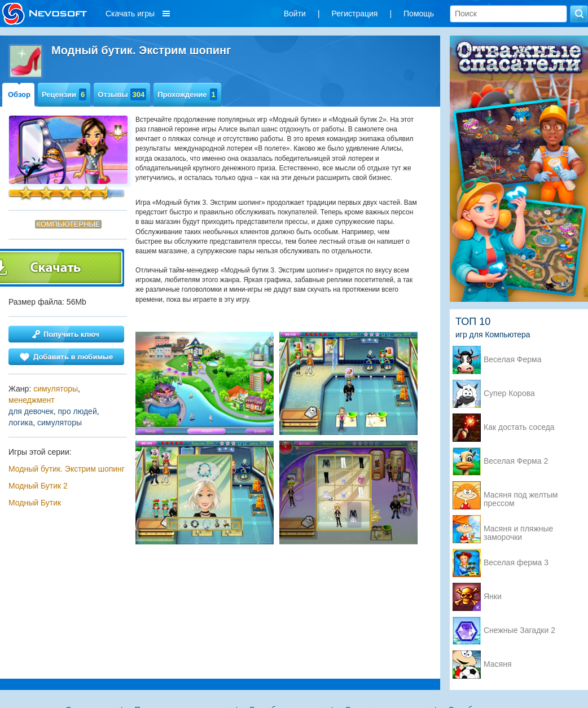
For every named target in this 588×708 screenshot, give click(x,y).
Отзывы (122, 94)
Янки (493, 597)
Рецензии (64, 94)
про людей (78, 411)
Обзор (19, 94)
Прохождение (187, 94)
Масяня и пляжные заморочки (518, 530)
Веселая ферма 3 (516, 563)
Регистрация (355, 14)
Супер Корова (509, 393)
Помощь (419, 14)
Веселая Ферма (513, 360)
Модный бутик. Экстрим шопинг (67, 469)
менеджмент (32, 400)
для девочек (31, 411)
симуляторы (56, 389)
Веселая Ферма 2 (516, 461)
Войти (295, 14)
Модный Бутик (35, 503)
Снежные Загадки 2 (519, 630)
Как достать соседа (519, 427)
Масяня (498, 664)
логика (21, 423)
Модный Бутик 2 (38, 486)
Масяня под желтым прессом (521, 496)
